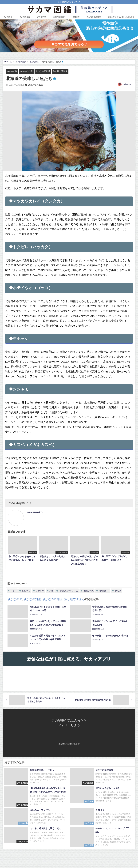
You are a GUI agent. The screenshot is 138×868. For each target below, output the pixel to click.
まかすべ (40, 591)
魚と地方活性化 (60, 71)
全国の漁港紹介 (59, 17)
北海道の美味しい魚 (68, 591)
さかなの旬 (8, 17)
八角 (51, 591)
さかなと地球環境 (94, 17)
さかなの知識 (25, 17)
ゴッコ (14, 591)
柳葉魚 (118, 591)
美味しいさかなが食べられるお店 (121, 17)
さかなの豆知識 (43, 71)
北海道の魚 (88, 591)
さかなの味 (12, 71)
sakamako (128, 84)
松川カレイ (104, 591)
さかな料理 (41, 17)
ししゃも (26, 591)
